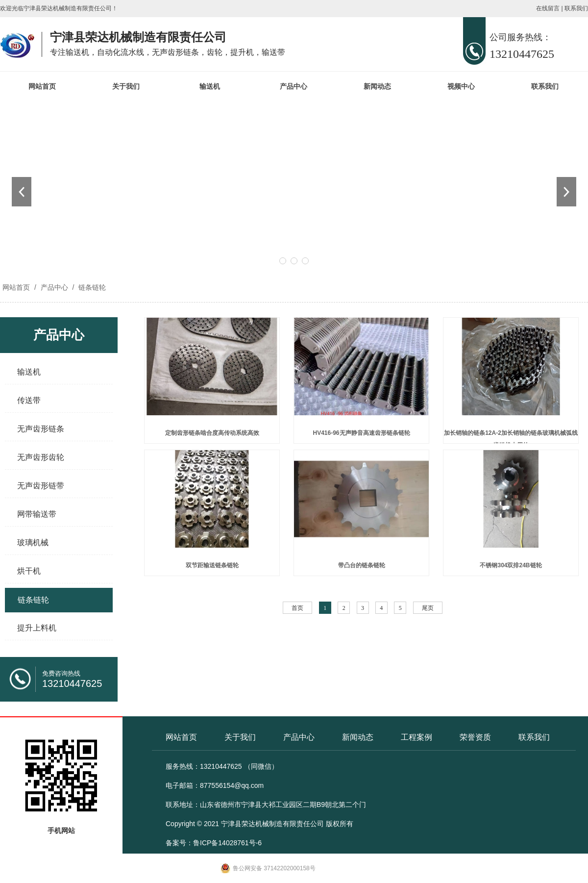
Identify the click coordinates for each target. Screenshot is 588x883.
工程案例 (416, 737)
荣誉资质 (475, 737)
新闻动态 (377, 86)
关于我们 (126, 86)
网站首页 (42, 86)
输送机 (210, 86)
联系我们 (576, 8)
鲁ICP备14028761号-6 (227, 843)
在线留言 (548, 8)
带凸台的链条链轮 (362, 565)
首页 (297, 608)
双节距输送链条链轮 (212, 565)
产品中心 (294, 86)
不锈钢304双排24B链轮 (511, 565)
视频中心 (461, 86)
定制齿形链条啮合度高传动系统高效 (212, 433)
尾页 (428, 608)
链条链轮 (91, 287)
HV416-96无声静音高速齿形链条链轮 (361, 433)
